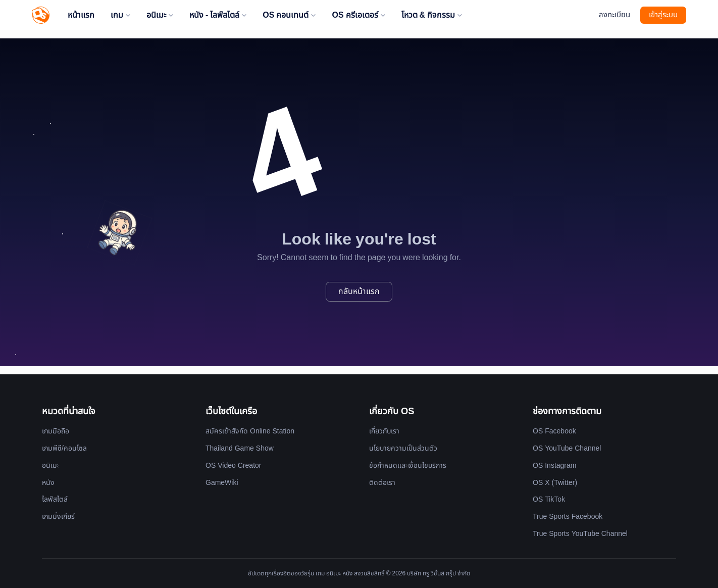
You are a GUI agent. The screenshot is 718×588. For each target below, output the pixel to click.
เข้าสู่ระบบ (663, 15)
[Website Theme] (586, 15)
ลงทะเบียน (614, 15)
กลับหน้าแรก (359, 291)
